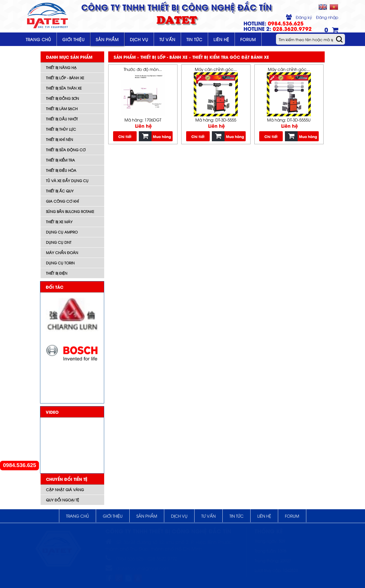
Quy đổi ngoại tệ (63, 500)
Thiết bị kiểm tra (60, 160)
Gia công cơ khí (62, 201)
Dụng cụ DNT (59, 242)
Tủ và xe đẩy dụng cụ (67, 180)
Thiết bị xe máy (59, 222)
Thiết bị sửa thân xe (64, 88)
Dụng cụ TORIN (60, 263)
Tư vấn (167, 39)
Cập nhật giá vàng (65, 490)
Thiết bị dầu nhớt (62, 119)
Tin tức (194, 39)
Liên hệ (221, 39)
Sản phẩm (107, 39)
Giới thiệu (73, 39)
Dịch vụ (139, 39)
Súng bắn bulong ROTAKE (70, 211)
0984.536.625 (19, 465)
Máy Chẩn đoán (62, 252)
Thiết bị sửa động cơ (66, 150)
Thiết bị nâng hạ (61, 67)
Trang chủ (38, 39)
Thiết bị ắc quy (60, 191)
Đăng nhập (327, 17)
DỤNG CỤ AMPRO (62, 232)
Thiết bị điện (57, 273)
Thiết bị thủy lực (61, 129)
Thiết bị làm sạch (62, 109)
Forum (248, 39)
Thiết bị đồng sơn (63, 98)
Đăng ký (304, 17)
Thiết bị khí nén (60, 139)
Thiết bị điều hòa (61, 170)
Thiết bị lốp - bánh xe (65, 78)
